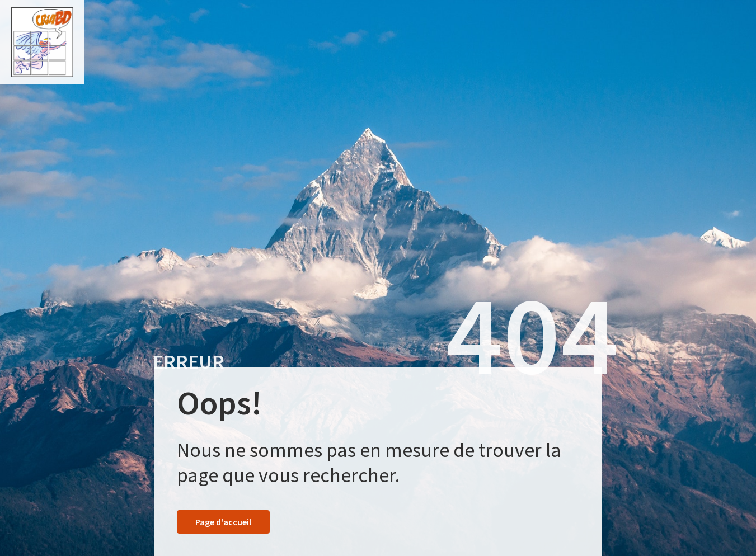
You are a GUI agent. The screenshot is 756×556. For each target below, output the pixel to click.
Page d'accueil (223, 522)
